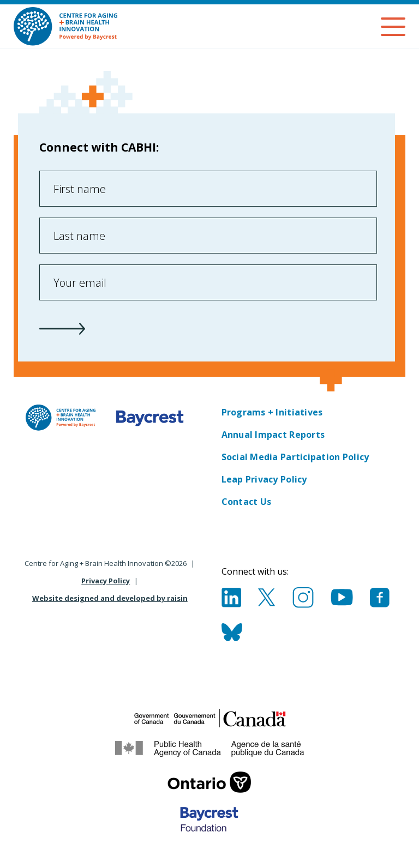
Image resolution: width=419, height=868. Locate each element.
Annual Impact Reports (273, 435)
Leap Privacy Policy (264, 479)
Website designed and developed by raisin (110, 598)
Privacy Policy (106, 581)
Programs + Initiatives (272, 412)
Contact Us (247, 502)
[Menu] (393, 27)
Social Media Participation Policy (295, 457)
